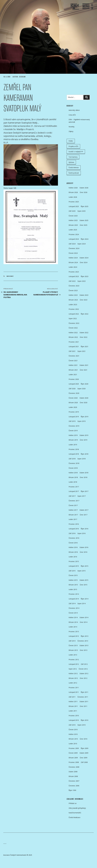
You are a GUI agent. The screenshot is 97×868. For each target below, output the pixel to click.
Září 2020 (72, 389)
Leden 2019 (73, 445)
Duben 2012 (84, 673)
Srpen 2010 (81, 725)
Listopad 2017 (74, 491)
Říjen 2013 (85, 636)
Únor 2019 (84, 440)
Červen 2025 (73, 216)
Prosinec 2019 (74, 412)
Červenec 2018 (74, 463)
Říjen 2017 (85, 491)
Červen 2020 (73, 398)
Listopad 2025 (74, 206)
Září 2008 (84, 762)
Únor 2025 (84, 225)
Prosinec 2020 (74, 379)
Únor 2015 (84, 585)
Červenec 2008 (74, 767)
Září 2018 (72, 459)
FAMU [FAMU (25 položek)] (71, 141)
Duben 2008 (73, 772)
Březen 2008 (73, 776)
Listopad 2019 (74, 417)
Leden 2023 (73, 305)
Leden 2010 (73, 744)
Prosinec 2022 (74, 309)
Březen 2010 (73, 739)
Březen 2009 (73, 758)
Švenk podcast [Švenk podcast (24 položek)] (74, 173)
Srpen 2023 (81, 281)
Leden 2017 (73, 519)
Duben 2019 (84, 435)
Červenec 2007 (74, 781)
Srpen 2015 (81, 571)
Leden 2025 (73, 230)
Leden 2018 (73, 482)
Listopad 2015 (74, 566)
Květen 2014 (73, 617)
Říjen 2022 (85, 314)
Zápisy (71, 131)
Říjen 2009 (85, 748)
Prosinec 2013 (74, 631)
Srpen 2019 (81, 421)
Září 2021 (72, 351)
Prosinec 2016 (74, 524)
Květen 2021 (73, 365)
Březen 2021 (73, 370)
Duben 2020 (84, 398)
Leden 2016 (73, 557)
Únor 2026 (84, 192)
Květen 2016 (73, 547)
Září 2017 (72, 496)
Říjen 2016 (85, 529)
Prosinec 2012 (74, 660)
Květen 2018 (73, 473)
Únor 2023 (84, 300)
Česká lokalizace (74, 817)
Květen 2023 (73, 295)
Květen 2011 (73, 701)
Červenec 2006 (74, 786)
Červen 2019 (73, 431)
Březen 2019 (73, 440)
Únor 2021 (84, 370)
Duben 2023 (84, 295)
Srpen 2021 (81, 351)
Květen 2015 (73, 580)
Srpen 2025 (81, 211)
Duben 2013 (84, 645)
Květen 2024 (73, 258)
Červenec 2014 (74, 608)
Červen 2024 (73, 253)
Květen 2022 (73, 333)
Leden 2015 (73, 589)
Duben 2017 (84, 510)
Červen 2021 (73, 361)
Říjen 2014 (85, 599)
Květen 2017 (73, 510)
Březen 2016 (73, 552)
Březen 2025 (73, 225)
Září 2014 (72, 603)
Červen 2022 (73, 328)
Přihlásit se (73, 803)
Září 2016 (72, 533)
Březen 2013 (73, 650)
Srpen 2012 (73, 669)
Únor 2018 (84, 477)
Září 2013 (72, 641)
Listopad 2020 (74, 384)
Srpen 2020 (81, 389)
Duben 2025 (84, 220)
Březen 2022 (73, 337)
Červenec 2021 (74, 356)
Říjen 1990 (72, 790)
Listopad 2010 (74, 720)
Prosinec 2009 (74, 748)
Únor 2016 (84, 552)
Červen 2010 (73, 730)
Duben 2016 (84, 547)
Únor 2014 (84, 622)
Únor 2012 (84, 678)
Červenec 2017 (74, 501)
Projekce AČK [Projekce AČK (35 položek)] (73, 146)
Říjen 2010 (85, 720)
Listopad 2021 (74, 346)
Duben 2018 (84, 473)
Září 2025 (72, 211)
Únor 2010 (84, 739)
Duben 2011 (84, 701)
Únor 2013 (84, 650)
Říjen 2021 (85, 346)
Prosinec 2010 (74, 716)
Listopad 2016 (74, 529)
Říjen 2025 (85, 206)
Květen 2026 (73, 188)
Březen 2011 (73, 706)
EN (92, 8)
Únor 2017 (84, 515)
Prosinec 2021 (74, 342)
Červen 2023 (73, 290)
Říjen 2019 (85, 417)
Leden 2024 (73, 267)
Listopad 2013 (74, 636)
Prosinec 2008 (74, 762)
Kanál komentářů (75, 813)
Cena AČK (72, 115)
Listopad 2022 (74, 314)
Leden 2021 (73, 375)
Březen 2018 (73, 477)
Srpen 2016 (81, 533)
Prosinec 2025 (74, 202)
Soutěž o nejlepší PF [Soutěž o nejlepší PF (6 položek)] (76, 152)
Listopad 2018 (74, 454)
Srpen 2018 (81, 459)
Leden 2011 (73, 711)
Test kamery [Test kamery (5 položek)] (73, 157)
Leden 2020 (73, 407)
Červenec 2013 (83, 641)
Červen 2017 (73, 505)
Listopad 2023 (74, 276)
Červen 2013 (73, 645)
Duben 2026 (84, 188)
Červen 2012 (83, 669)
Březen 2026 (73, 192)
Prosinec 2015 (74, 561)
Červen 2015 (73, 575)
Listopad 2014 (74, 599)
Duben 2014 (84, 617)
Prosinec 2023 (74, 272)
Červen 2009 (73, 753)
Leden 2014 (73, 627)
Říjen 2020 (85, 384)
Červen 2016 (73, 543)
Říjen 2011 (85, 692)
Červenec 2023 (74, 286)
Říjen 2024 (85, 239)
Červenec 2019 (74, 426)
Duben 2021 (84, 365)
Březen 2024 (73, 262)
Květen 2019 (73, 435)
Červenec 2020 (74, 393)
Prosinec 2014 (74, 594)
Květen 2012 (73, 673)
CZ (92, 5)
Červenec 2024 (74, 248)
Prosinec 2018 (74, 449)
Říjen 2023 (85, 276)
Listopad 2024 (74, 239)
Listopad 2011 (74, 692)
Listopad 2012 (74, 664)
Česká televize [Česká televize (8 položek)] (74, 168)
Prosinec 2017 (74, 487)
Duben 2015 (84, 580)
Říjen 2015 (85, 566)
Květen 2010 (73, 734)
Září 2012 (84, 664)
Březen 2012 (73, 678)
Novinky (10, 276)
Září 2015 (72, 571)
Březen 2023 (73, 300)
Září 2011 (72, 697)
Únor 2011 (84, 706)
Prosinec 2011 (74, 688)
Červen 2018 (73, 468)
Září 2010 (72, 725)
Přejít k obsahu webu (50, 43)
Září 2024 (72, 244)
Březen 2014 (73, 622)
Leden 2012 (73, 683)
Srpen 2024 (81, 244)
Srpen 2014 (81, 603)
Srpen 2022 (73, 318)
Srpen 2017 (81, 496)
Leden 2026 (73, 197)
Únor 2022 (84, 337)
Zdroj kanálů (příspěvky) (77, 808)
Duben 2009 (84, 753)
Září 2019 (72, 421)
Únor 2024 (84, 262)
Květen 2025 (73, 220)
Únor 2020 (84, 403)
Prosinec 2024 (74, 234)
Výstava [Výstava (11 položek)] (71, 162)
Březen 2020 (73, 403)
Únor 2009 (84, 758)
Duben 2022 (84, 333)
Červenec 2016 (74, 538)
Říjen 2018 (85, 454)
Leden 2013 (73, 655)
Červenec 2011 (83, 697)
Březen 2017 (73, 515)
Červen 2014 (73, 613)
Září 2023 (72, 281)
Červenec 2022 (74, 323)
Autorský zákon (74, 110)
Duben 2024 (84, 258)
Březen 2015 (73, 585)
